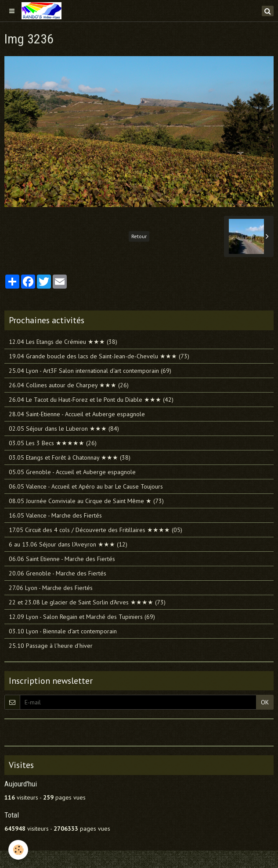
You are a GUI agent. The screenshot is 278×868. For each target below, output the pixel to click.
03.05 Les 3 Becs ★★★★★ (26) (53, 443)
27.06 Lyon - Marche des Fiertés (51, 588)
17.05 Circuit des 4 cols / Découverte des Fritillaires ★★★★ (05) (96, 530)
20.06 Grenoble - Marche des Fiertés (58, 573)
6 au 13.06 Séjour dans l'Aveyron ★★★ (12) (68, 544)
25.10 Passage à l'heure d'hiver (51, 646)
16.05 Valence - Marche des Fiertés (55, 515)
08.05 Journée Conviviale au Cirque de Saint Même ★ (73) (86, 501)
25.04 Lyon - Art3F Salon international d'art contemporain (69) (90, 371)
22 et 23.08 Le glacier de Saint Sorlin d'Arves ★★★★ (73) (87, 602)
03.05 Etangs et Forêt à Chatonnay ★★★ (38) (70, 457)
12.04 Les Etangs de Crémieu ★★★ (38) (63, 342)
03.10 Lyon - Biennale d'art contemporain (63, 631)
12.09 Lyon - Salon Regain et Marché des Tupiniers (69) (82, 617)
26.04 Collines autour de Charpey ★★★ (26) (69, 385)
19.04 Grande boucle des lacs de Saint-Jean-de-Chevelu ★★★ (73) (99, 356)
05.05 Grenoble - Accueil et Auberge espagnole (72, 472)
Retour (139, 236)
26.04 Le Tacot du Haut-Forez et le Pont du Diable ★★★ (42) (91, 400)
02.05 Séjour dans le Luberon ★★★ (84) (64, 429)
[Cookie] (19, 850)
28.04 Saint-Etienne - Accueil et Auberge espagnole (77, 414)
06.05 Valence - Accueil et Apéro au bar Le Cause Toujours (86, 486)
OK (265, 702)
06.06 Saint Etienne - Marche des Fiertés (62, 559)
